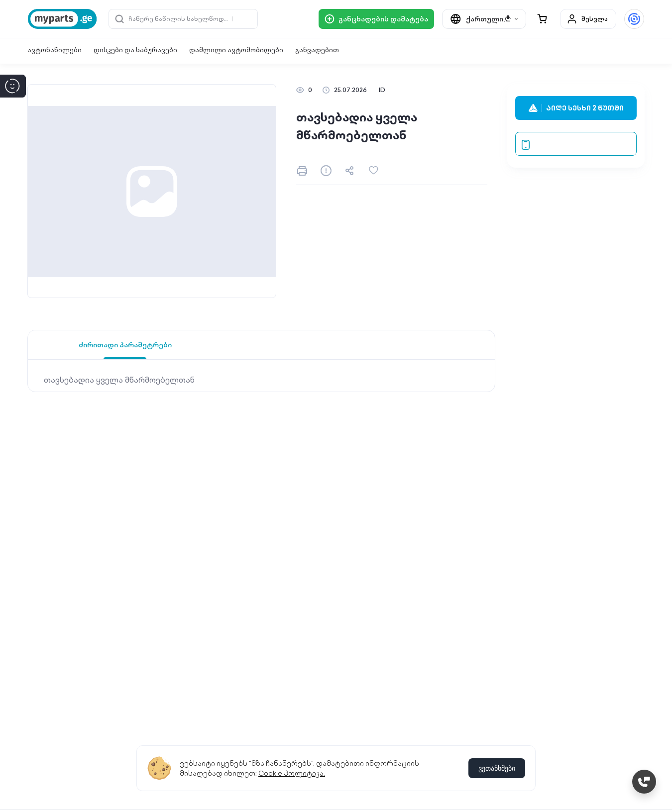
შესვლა (587, 19)
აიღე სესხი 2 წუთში (576, 108)
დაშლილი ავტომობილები (236, 50)
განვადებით (317, 50)
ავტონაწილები (55, 50)
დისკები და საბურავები (135, 50)
